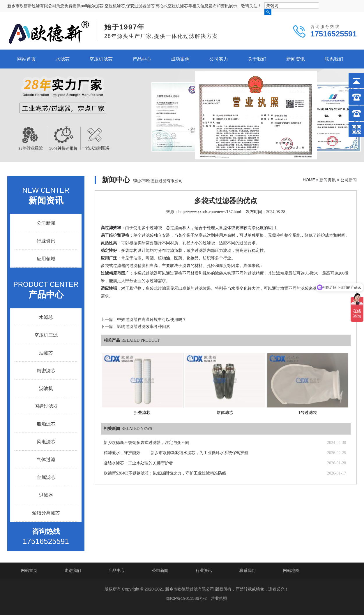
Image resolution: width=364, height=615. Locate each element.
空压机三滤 (46, 335)
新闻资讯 (296, 59)
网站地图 (291, 570)
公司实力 (219, 59)
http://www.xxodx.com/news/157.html (210, 212)
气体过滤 (46, 460)
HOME (309, 180)
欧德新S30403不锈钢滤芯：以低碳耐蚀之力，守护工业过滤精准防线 (165, 473)
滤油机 (46, 388)
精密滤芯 (46, 371)
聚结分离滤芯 (46, 513)
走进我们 (73, 570)
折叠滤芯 (142, 413)
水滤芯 (63, 59)
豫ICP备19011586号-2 (186, 598)
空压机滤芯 (101, 59)
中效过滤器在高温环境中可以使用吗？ (152, 320)
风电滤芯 (46, 442)
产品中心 (142, 59)
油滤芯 (46, 353)
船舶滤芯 (46, 424)
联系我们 (334, 59)
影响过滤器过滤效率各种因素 (144, 327)
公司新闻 (349, 180)
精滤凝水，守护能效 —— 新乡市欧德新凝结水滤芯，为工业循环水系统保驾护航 (176, 453)
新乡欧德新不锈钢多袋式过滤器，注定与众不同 (146, 443)
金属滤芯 (46, 477)
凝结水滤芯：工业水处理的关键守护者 (138, 463)
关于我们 (257, 59)
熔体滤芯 (225, 413)
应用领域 (46, 259)
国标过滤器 (46, 406)
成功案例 (180, 59)
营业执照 (219, 598)
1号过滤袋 (308, 413)
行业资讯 (46, 241)
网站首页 (26, 59)
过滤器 (46, 495)
